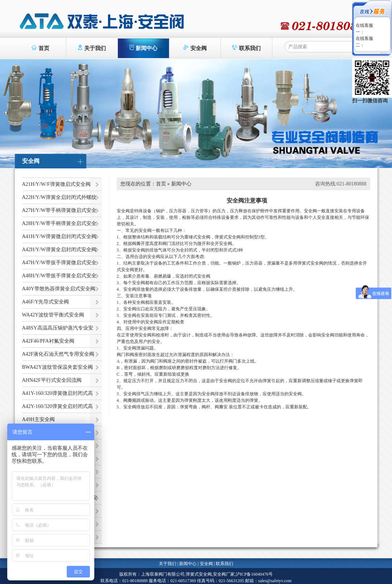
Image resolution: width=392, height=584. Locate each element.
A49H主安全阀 (38, 419)
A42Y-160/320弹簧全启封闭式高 (57, 406)
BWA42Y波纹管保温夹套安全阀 (57, 367)
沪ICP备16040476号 (254, 574)
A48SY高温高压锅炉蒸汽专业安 (58, 328)
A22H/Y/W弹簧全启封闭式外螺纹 (59, 197)
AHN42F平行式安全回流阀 (52, 380)
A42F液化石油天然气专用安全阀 (58, 354)
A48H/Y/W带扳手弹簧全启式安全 (59, 276)
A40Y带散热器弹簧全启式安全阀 (59, 289)
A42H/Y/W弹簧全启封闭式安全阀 (59, 250)
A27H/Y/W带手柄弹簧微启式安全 (59, 210)
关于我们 (92, 48)
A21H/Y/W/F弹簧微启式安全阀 (56, 184)
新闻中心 (143, 48)
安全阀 (195, 48)
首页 (40, 48)
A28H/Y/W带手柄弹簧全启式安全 (59, 223)
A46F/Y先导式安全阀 (46, 302)
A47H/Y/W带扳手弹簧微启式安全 (59, 263)
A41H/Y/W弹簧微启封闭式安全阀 (59, 236)
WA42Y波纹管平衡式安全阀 (53, 315)
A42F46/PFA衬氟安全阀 (48, 341)
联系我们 (246, 48)
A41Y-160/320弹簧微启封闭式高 (57, 393)
